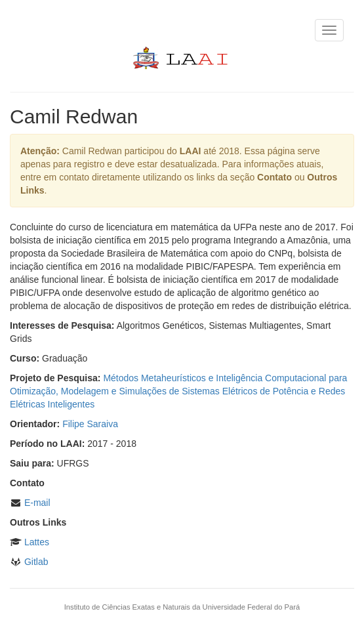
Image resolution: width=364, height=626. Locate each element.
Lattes (37, 542)
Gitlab (36, 562)
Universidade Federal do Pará (252, 607)
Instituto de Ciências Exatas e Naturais (127, 607)
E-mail (37, 503)
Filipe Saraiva (90, 424)
